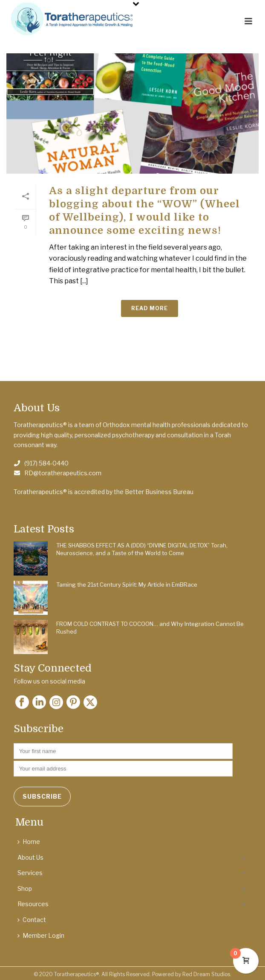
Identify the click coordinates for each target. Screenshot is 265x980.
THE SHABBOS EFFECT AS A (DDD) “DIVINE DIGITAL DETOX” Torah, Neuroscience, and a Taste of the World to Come (142, 549)
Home (29, 842)
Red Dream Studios (206, 974)
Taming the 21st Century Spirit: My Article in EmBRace (127, 585)
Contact (32, 920)
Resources (33, 904)
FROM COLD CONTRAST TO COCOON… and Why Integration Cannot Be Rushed (150, 628)
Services (30, 873)
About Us (30, 857)
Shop (25, 888)
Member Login (41, 935)
